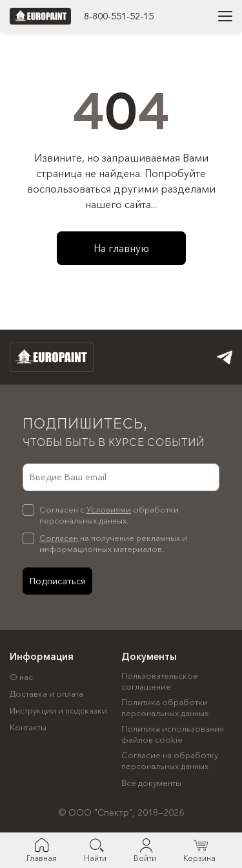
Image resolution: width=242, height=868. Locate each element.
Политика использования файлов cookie (173, 734)
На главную (121, 248)
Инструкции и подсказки (58, 710)
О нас (21, 677)
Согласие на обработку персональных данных (170, 760)
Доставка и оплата (46, 693)
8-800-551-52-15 (119, 16)
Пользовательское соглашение (160, 681)
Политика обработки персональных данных (165, 707)
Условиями (109, 509)
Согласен (59, 538)
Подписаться (57, 581)
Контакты (28, 727)
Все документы (151, 783)
